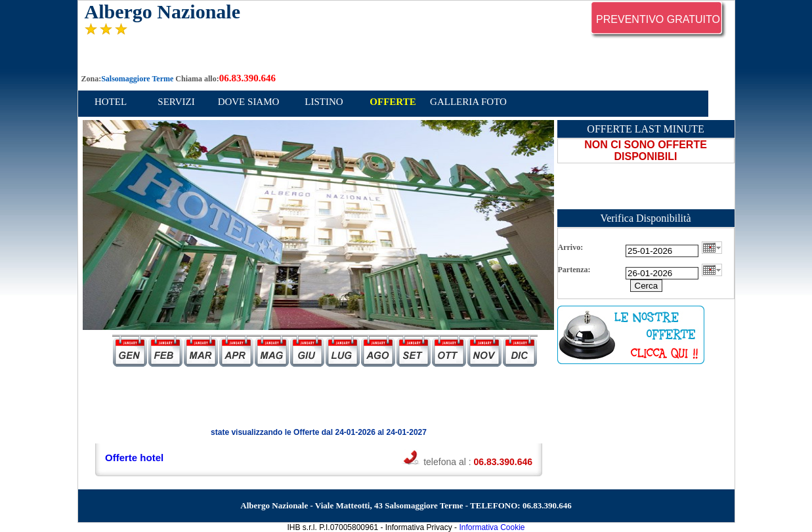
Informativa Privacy (419, 527)
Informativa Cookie (492, 527)
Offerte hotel (134, 458)
